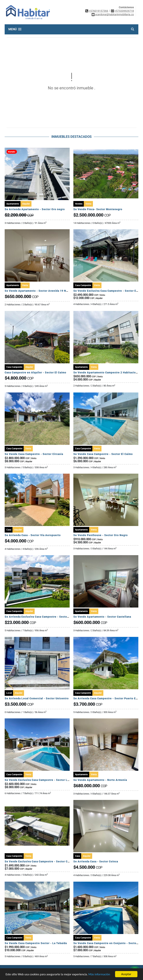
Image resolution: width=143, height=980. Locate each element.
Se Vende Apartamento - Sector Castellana (102, 617)
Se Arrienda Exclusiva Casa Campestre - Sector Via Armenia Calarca (50, 617)
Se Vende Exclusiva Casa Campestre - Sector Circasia (41, 861)
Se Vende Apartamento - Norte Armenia (100, 780)
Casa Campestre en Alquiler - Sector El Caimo (35, 372)
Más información (99, 974)
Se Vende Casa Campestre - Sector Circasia (34, 454)
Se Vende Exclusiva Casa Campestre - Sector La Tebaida (42, 780)
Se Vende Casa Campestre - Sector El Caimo (103, 454)
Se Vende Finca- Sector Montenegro (98, 209)
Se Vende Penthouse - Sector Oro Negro (101, 535)
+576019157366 (98, 11)
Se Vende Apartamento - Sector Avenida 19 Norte (38, 291)
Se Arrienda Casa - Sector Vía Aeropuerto (33, 535)
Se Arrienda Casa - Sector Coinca (96, 861)
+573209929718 (124, 11)
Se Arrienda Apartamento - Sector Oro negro (35, 209)
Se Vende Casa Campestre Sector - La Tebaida (36, 943)
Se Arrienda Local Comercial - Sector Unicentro (37, 698)
